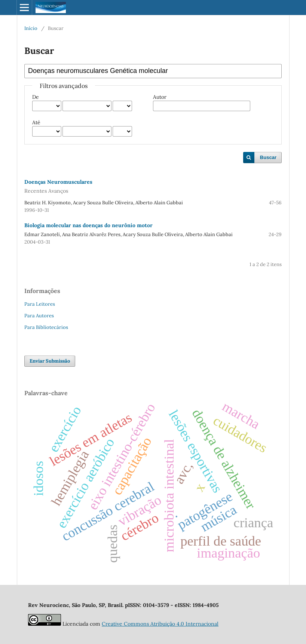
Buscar (268, 157)
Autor (160, 97)
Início (31, 28)
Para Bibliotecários (46, 327)
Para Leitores (40, 304)
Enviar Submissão (50, 361)
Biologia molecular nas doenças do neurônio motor (88, 225)
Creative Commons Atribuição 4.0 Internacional (160, 624)
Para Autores (39, 316)
